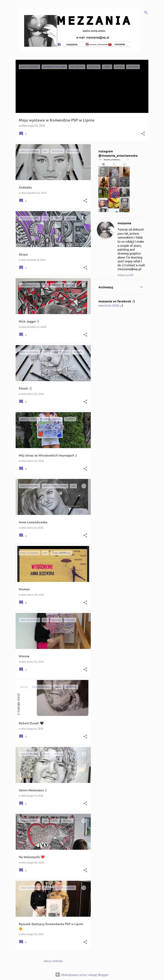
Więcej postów (53, 961)
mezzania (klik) (109, 306)
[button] (143, 134)
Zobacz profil (126, 275)
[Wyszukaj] (146, 13)
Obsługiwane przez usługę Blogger (82, 975)
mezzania (124, 223)
